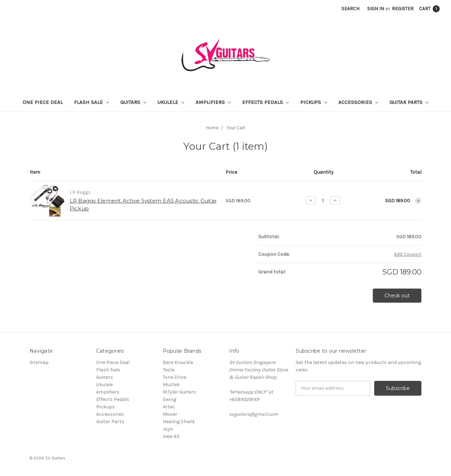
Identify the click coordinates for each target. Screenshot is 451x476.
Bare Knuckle (178, 362)
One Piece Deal (43, 102)
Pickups (314, 102)
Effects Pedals (265, 102)
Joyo (168, 429)
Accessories (358, 102)
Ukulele (171, 102)
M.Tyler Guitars (180, 392)
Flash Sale (91, 102)
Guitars (133, 102)
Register (403, 9)
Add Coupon (408, 254)
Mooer (170, 414)
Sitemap (39, 362)
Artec (169, 407)
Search (350, 9)
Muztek (171, 385)
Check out (397, 296)
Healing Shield (179, 422)
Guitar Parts (409, 102)
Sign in (376, 9)
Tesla (169, 370)
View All (171, 436)
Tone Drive (174, 377)
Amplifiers (213, 102)
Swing (169, 399)
